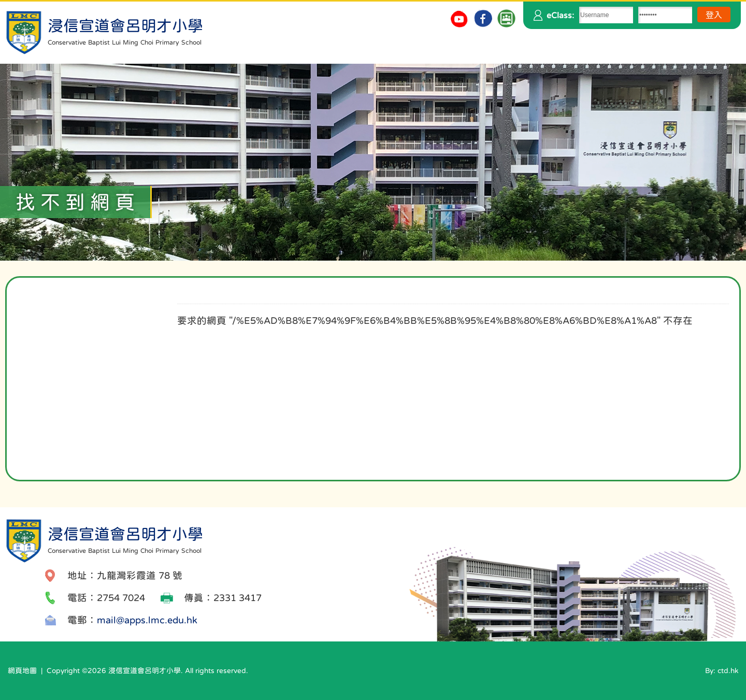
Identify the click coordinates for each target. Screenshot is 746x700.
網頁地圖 (22, 670)
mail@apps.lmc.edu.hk (147, 620)
